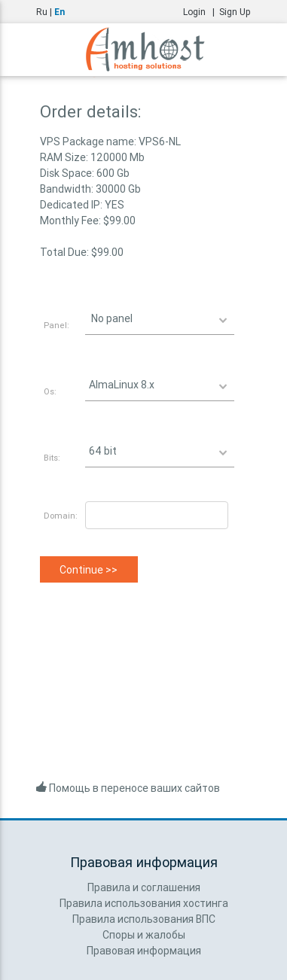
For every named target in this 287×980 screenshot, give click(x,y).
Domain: (61, 516)
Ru (42, 12)
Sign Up (235, 12)
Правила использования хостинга (144, 903)
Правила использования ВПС (144, 919)
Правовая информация (144, 951)
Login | (201, 12)
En (60, 12)
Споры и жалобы (144, 935)
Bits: (52, 458)
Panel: (56, 325)
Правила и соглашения (144, 887)
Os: (50, 391)
